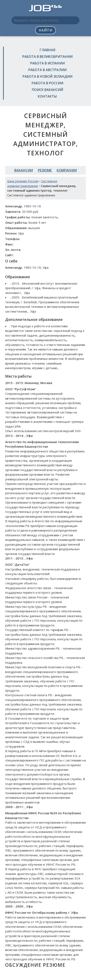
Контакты (47, 96)
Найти (46, 30)
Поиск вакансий (47, 90)
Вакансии (24, 170)
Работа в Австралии (47, 70)
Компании (67, 170)
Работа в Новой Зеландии (47, 76)
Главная (47, 50)
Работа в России (47, 83)
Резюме (45, 170)
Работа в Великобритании (47, 57)
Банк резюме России (23, 181)
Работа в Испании (47, 63)
